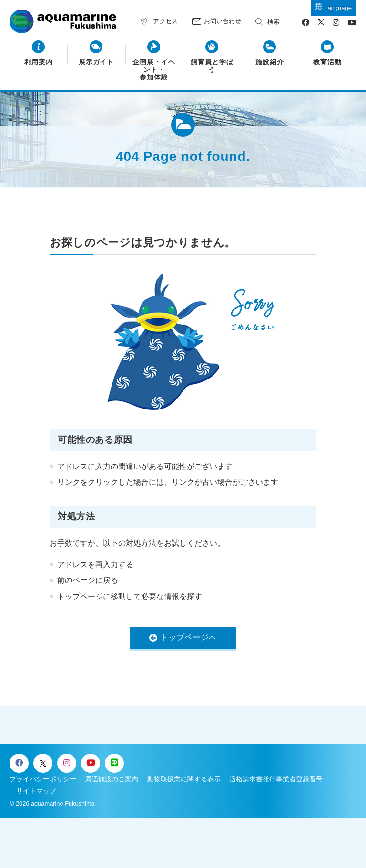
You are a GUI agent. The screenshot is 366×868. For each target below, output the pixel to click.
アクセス (165, 21)
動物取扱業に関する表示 (184, 779)
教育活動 (327, 62)
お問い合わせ (223, 21)
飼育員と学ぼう (212, 66)
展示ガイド (97, 62)
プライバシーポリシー (43, 779)
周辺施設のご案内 (112, 779)
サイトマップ (36, 791)
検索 (274, 22)
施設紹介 (270, 62)
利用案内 (39, 62)
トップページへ (188, 637)
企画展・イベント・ (154, 70)
